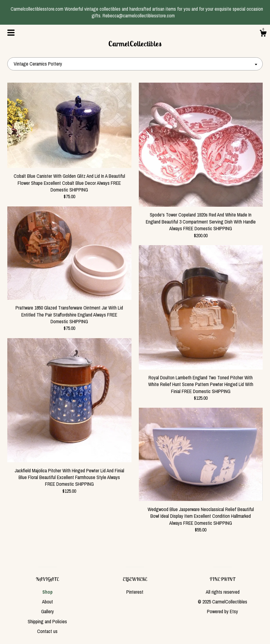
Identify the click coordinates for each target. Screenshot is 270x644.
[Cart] (263, 34)
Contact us (47, 631)
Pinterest (135, 592)
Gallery (47, 611)
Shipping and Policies (47, 621)
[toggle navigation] (11, 33)
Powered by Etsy (223, 611)
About (47, 602)
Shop (47, 592)
